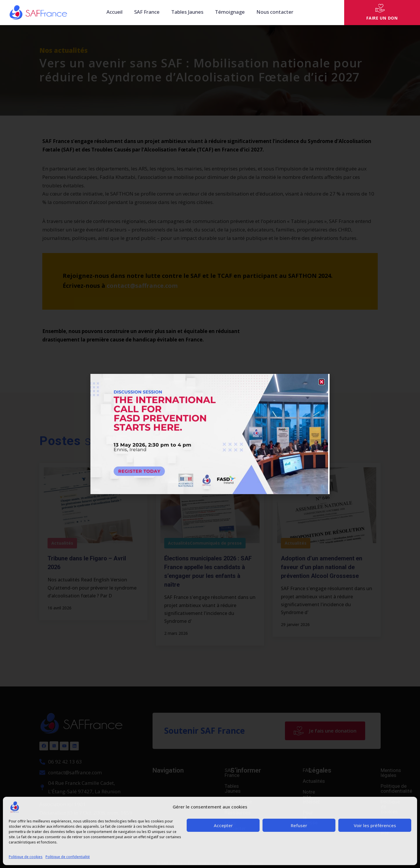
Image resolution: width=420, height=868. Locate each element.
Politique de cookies (26, 857)
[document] (210, 434)
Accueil (114, 12)
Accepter (223, 825)
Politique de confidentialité (68, 857)
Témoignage (230, 12)
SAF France (147, 12)
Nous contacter (275, 12)
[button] (322, 382)
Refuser (299, 825)
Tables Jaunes (187, 12)
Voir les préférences (375, 825)
